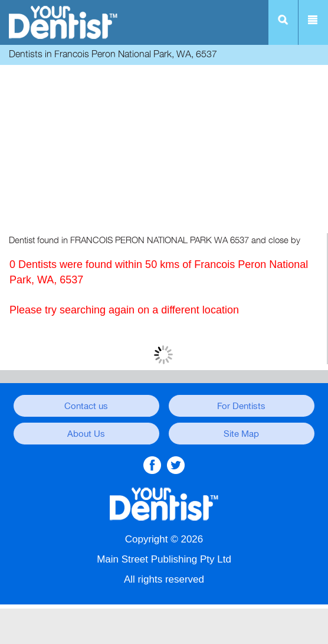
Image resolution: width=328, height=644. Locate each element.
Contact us (86, 406)
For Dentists (241, 406)
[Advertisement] (164, 151)
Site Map (241, 434)
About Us (86, 434)
